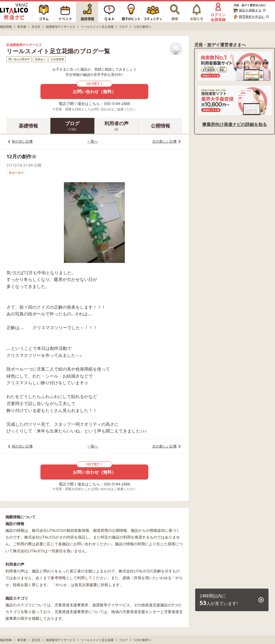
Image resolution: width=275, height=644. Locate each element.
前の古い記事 (22, 141)
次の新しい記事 (165, 141)
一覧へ (93, 141)
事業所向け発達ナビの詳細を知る (235, 124)
